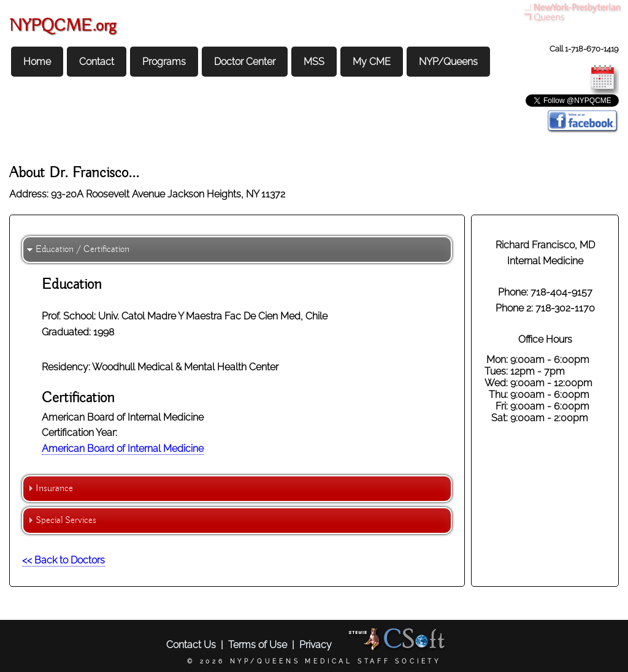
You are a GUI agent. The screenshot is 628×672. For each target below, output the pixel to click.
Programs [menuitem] (164, 62)
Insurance (54, 489)
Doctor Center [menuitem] (245, 62)
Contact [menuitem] (97, 62)
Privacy (316, 645)
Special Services (66, 521)
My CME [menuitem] (372, 62)
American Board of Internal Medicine (123, 449)
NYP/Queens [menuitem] (448, 62)
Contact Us (191, 645)
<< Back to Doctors (63, 560)
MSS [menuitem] (314, 62)
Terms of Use (258, 645)
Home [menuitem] (37, 62)
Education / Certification (82, 250)
